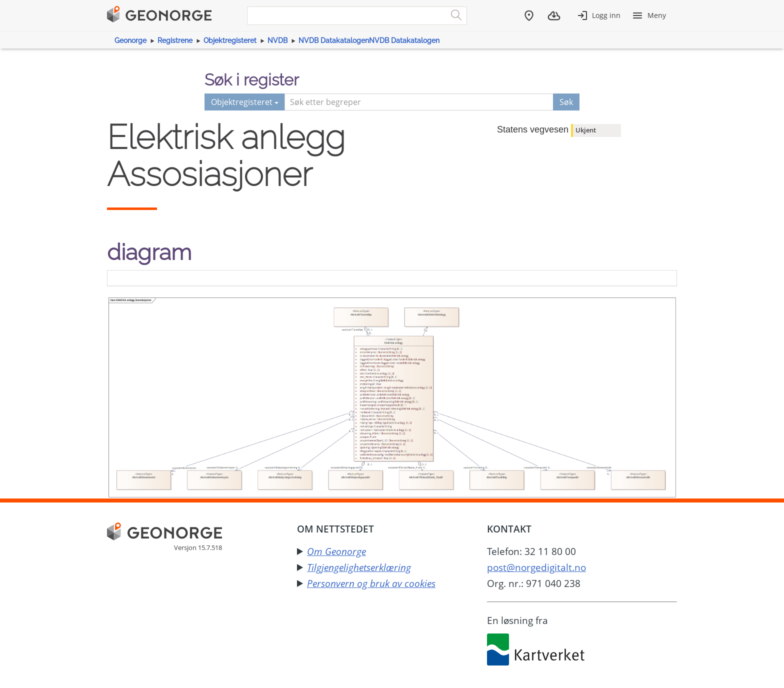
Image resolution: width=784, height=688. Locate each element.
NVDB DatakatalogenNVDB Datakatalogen (369, 40)
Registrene (175, 40)
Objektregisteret (230, 40)
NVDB (277, 40)
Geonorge (130, 40)
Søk (566, 102)
